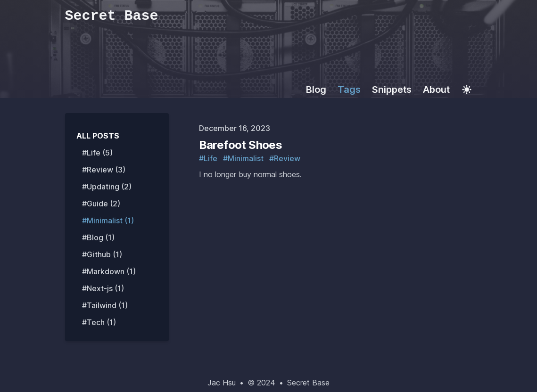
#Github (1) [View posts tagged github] (102, 254)
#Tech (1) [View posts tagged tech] (99, 322)
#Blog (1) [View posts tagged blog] (98, 237)
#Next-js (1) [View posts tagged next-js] (103, 288)
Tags (349, 90)
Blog (316, 90)
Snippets (392, 90)
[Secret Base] (269, 17)
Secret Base (308, 383)
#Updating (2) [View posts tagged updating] (107, 187)
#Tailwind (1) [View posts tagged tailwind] (105, 305)
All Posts (98, 136)
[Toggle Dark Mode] (467, 90)
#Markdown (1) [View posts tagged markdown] (109, 271)
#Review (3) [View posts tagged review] (104, 170)
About (436, 90)
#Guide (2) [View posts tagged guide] (101, 204)
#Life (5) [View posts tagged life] (97, 153)
